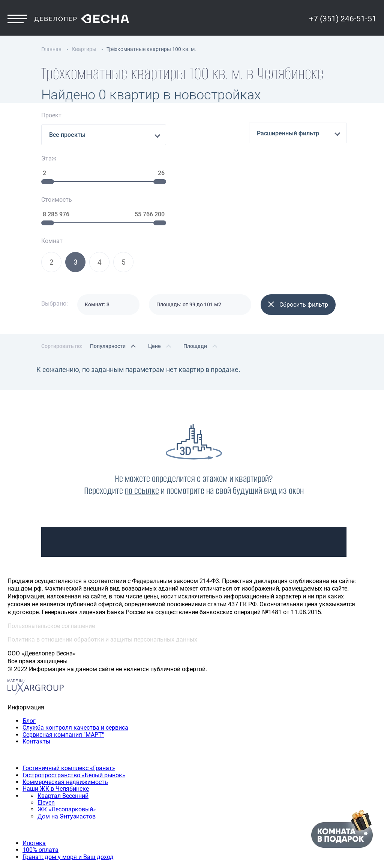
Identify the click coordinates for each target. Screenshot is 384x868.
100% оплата (40, 773)
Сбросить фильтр (298, 228)
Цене (154, 269)
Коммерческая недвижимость (65, 705)
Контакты (36, 665)
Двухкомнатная (45, 807)
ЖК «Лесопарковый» (67, 733)
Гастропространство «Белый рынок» (74, 698)
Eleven (46, 726)
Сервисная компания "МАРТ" (63, 658)
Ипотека (34, 766)
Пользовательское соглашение (51, 549)
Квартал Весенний (63, 719)
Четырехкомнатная (50, 821)
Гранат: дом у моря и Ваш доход (68, 780)
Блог (29, 644)
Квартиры (21, 793)
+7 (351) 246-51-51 (343, 25)
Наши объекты (28, 678)
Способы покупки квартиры (47, 753)
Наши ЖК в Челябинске (56, 712)
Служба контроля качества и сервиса (75, 651)
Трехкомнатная (44, 813)
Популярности (108, 269)
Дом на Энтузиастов (67, 740)
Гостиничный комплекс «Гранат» (69, 691)
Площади (195, 269)
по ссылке (142, 414)
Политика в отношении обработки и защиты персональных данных (102, 563)
